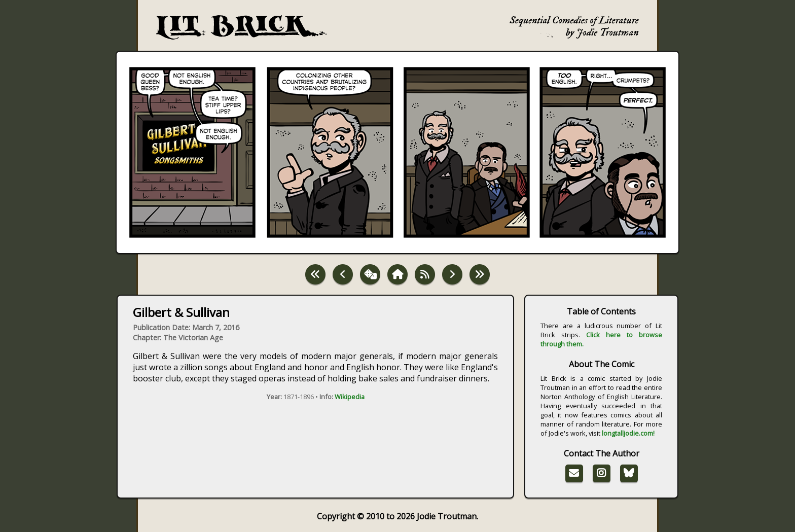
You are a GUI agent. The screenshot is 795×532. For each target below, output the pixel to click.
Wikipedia (350, 397)
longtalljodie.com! (628, 433)
